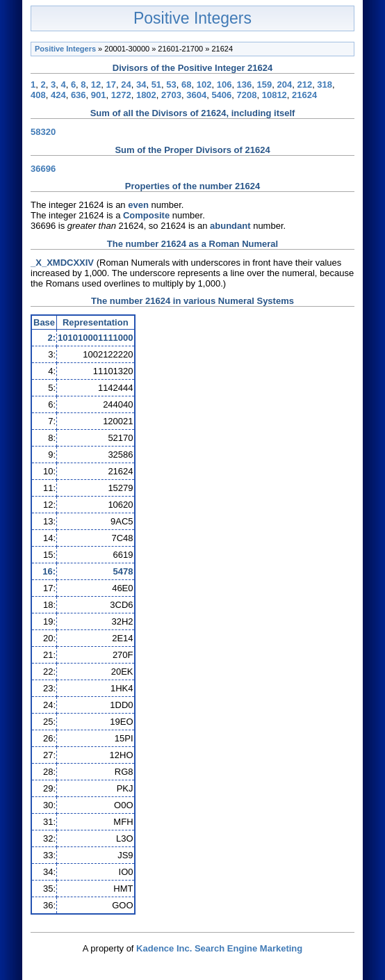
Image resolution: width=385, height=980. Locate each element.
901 (99, 95)
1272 (121, 95)
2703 (171, 95)
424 (58, 95)
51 (156, 85)
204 (284, 85)
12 (96, 85)
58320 (43, 132)
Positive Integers (192, 18)
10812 (275, 95)
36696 (43, 169)
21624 (304, 95)
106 (224, 85)
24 (126, 85)
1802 (146, 95)
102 (204, 85)
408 (38, 95)
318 (325, 85)
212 (304, 85)
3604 (196, 95)
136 (245, 85)
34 (141, 85)
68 (186, 85)
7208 (247, 95)
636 (79, 95)
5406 (221, 95)
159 (265, 85)
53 (171, 85)
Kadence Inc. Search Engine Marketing (219, 948)
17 (111, 85)
